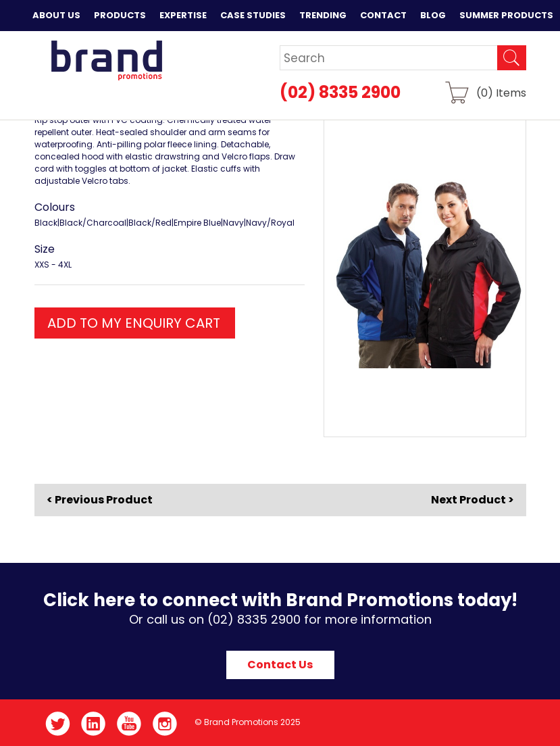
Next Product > (473, 500)
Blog (433, 15)
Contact (383, 15)
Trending (323, 15)
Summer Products (506, 15)
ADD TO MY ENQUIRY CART (134, 323)
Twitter (58, 724)
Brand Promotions (106, 60)
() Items (501, 92)
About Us (56, 15)
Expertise (183, 15)
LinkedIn (94, 724)
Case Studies (253, 15)
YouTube (129, 724)
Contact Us (280, 665)
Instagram (165, 724)
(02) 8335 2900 (340, 92)
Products (120, 15)
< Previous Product (100, 500)
